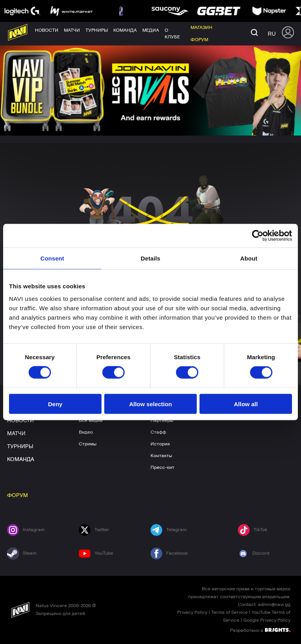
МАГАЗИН (235, 400)
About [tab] (249, 258)
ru (272, 34)
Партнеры (162, 420)
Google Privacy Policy (267, 620)
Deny (55, 404)
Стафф (158, 432)
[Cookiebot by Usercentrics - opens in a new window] (258, 236)
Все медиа (91, 420)
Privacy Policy (192, 612)
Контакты (161, 456)
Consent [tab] (52, 258)
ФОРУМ (17, 496)
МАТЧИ (16, 434)
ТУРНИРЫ (20, 447)
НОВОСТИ (20, 421)
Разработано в (260, 630)
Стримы (88, 444)
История (160, 444)
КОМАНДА (21, 459)
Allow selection (150, 404)
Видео (86, 432)
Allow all (246, 404)
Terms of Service (229, 612)
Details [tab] (150, 258)
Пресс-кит (162, 467)
